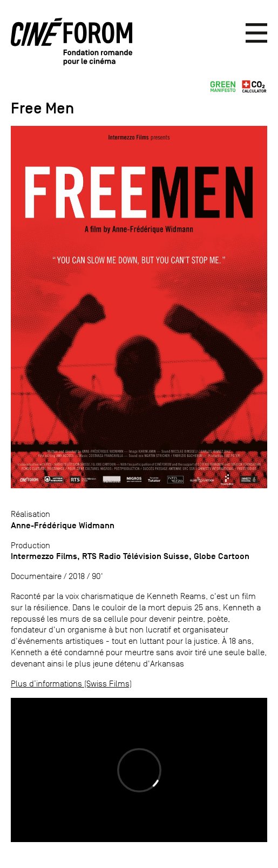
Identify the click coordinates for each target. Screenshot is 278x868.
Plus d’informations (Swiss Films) (71, 684)
